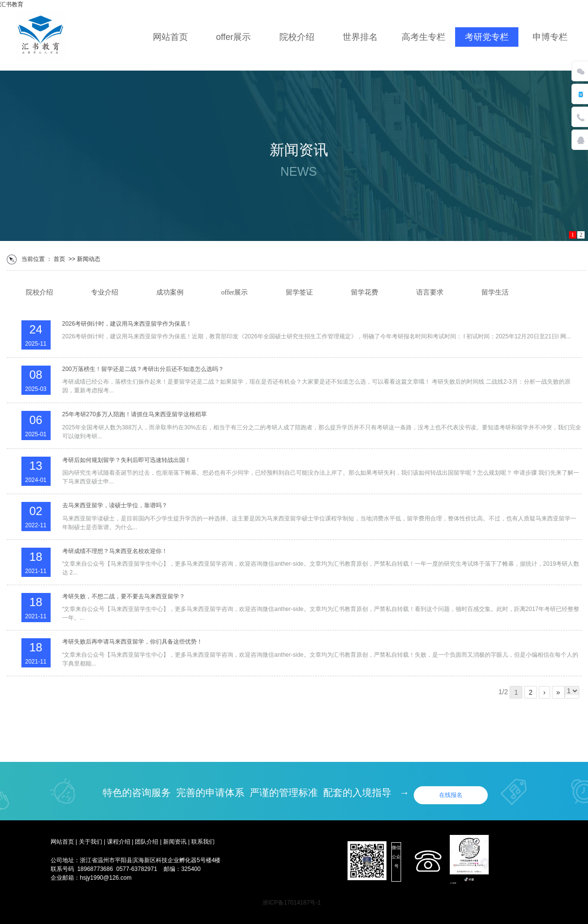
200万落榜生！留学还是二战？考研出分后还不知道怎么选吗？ (143, 369)
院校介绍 (297, 37)
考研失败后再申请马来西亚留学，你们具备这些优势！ (132, 642)
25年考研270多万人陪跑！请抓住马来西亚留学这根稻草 (135, 414)
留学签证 (299, 292)
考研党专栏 (487, 37)
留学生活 (495, 292)
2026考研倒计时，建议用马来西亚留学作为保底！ (127, 324)
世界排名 (360, 37)
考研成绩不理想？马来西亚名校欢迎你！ (115, 551)
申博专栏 (550, 37)
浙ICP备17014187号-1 (292, 903)
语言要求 (430, 292)
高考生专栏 (423, 37)
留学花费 (365, 292)
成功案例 (170, 292)
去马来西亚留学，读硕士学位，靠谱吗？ (115, 505)
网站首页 (170, 37)
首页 (59, 259)
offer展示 (234, 37)
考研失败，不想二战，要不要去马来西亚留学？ (124, 596)
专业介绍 (105, 292)
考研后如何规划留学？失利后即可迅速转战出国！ (127, 460)
